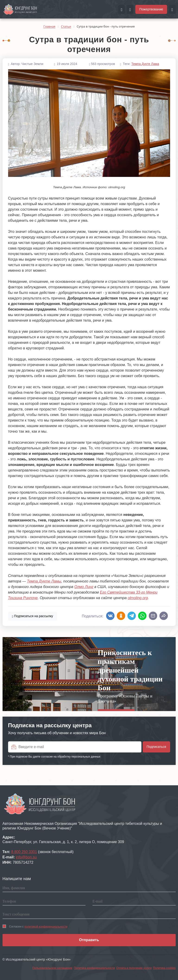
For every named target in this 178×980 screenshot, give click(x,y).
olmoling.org (138, 598)
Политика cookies (164, 968)
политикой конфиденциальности (46, 927)
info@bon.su (26, 857)
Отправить (89, 940)
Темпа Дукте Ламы (44, 581)
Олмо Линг (84, 587)
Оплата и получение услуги (134, 968)
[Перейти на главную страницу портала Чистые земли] (20, 9)
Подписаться (33, 616)
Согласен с (35, 926)
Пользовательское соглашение (52, 968)
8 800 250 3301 (24, 852)
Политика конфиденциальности (94, 968)
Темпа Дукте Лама (145, 64)
